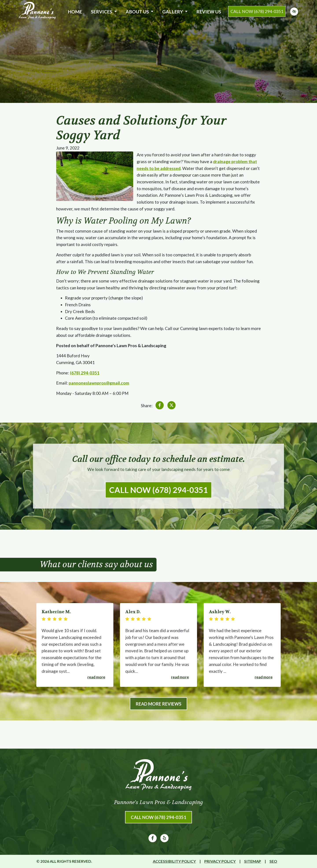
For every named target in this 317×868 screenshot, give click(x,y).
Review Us (209, 12)
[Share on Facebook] (160, 406)
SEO (273, 861)
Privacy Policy (220, 861)
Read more (96, 677)
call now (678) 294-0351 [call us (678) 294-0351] (257, 11)
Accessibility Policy (174, 861)
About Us (140, 12)
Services (104, 12)
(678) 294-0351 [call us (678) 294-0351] (85, 373)
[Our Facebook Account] (153, 841)
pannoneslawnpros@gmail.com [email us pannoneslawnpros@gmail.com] (99, 383)
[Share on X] (171, 406)
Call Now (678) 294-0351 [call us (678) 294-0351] (158, 490)
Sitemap (253, 861)
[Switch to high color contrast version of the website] (294, 12)
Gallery (175, 12)
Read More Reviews (158, 704)
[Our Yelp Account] (164, 841)
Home (75, 12)
